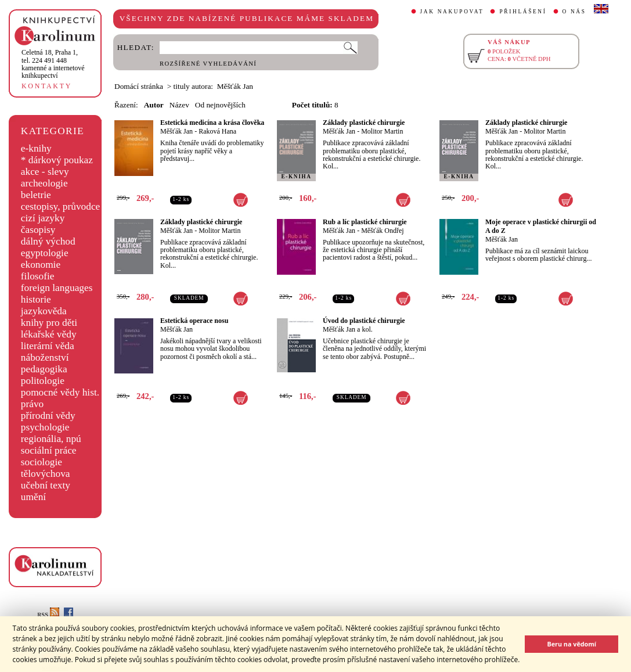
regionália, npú (51, 439)
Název (179, 105)
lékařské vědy (49, 334)
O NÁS (574, 12)
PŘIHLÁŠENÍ (523, 12)
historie (36, 299)
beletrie (36, 195)
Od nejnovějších (220, 105)
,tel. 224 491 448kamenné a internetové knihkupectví (53, 64)
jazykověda (44, 311)
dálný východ (48, 241)
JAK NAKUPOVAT (452, 12)
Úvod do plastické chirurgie (364, 321)
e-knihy (36, 148)
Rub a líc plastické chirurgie (365, 222)
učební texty (46, 485)
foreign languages (57, 288)
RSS (48, 615)
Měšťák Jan (176, 131)
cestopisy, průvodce (61, 206)
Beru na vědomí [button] (571, 644)
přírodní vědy (48, 416)
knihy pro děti (49, 323)
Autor (154, 105)
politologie (43, 381)
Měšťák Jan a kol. (348, 329)
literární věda (48, 346)
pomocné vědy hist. (60, 392)
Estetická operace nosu (194, 321)
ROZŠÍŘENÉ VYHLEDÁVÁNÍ (208, 64)
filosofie (38, 276)
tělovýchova (46, 474)
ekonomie (41, 265)
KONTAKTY (47, 86)
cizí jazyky (43, 218)
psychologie (45, 427)
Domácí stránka (139, 86)
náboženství (45, 357)
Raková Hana (217, 131)
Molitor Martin (382, 131)
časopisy (38, 230)
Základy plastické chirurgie (364, 123)
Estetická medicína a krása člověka (212, 123)
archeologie (44, 183)
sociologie (42, 462)
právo (32, 404)
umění (33, 497)
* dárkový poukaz (57, 160)
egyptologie (45, 253)
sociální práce (49, 450)
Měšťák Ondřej (382, 231)
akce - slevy (45, 172)
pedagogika (44, 369)
